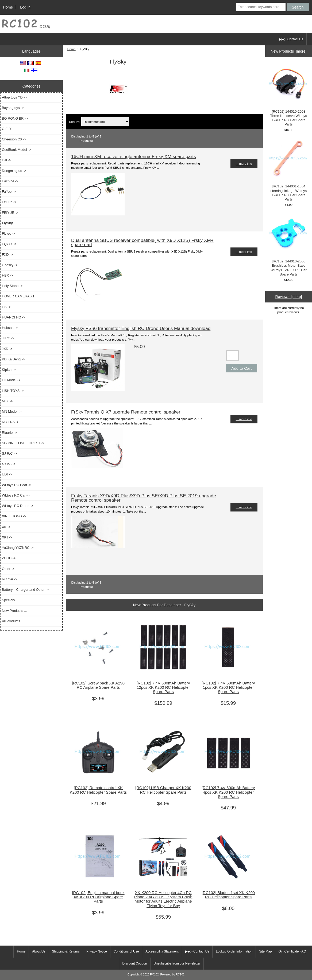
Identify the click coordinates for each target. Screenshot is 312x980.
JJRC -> (8, 338)
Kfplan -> (9, 370)
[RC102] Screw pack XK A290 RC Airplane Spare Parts (98, 685)
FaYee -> (9, 192)
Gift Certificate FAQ (292, 951)
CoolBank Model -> (16, 150)
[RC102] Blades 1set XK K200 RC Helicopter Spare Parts (228, 895)
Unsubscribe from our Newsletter (177, 963)
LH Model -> (11, 380)
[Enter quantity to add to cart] (232, 356)
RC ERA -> (10, 422)
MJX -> (7, 401)
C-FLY (7, 129)
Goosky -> (10, 265)
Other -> (8, 569)
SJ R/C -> (9, 453)
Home (8, 7)
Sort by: (74, 122)
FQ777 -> (9, 244)
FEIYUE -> (10, 213)
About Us (39, 951)
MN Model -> (12, 412)
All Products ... (13, 621)
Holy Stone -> (12, 286)
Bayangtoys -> (13, 108)
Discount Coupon (135, 963)
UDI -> (7, 474)
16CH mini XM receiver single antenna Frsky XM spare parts (134, 156)
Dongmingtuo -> (14, 171)
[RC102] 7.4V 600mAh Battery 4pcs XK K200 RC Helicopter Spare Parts (228, 792)
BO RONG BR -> (15, 118)
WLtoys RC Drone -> (18, 506)
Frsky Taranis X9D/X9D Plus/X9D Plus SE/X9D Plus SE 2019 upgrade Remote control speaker (144, 498)
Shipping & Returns (66, 951)
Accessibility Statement (162, 951)
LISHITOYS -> (13, 391)
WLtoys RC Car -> (16, 495)
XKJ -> (7, 537)
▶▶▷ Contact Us (291, 39)
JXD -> (7, 349)
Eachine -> (10, 181)
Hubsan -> (10, 328)
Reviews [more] (289, 297)
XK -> (6, 527)
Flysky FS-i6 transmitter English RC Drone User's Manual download (141, 328)
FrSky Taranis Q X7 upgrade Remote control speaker (126, 412)
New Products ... (14, 611)
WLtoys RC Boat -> (16, 485)
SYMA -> (9, 464)
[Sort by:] (105, 122)
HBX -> (7, 275)
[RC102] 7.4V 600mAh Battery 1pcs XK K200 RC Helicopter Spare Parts (228, 687)
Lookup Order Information (234, 951)
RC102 (154, 975)
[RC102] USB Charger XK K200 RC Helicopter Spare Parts (163, 790)
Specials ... (10, 600)
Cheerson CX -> (14, 139)
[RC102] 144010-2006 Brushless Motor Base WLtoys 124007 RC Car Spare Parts (288, 245)
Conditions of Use (126, 951)
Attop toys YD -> (14, 97)
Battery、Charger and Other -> (25, 590)
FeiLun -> (9, 202)
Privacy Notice (97, 951)
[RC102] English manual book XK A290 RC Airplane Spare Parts (98, 897)
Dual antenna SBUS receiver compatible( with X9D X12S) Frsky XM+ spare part (142, 242)
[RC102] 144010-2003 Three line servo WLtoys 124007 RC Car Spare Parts (288, 95)
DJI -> (6, 160)
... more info (244, 164)
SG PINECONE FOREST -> (23, 443)
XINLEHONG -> (14, 516)
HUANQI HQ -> (14, 317)
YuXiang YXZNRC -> (18, 548)
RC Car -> (10, 579)
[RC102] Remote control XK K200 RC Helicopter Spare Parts (98, 790)
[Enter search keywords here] (261, 7)
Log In (25, 7)
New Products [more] (289, 51)
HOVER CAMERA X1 (18, 296)
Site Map (265, 951)
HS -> (6, 307)
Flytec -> (8, 233)
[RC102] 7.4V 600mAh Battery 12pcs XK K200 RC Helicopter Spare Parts (163, 687)
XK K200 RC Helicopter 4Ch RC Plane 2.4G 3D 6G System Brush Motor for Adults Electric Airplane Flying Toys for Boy (163, 899)
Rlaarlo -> (9, 433)
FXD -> (7, 255)
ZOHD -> (9, 558)
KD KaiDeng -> (13, 359)
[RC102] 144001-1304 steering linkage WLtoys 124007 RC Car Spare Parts (288, 170)
